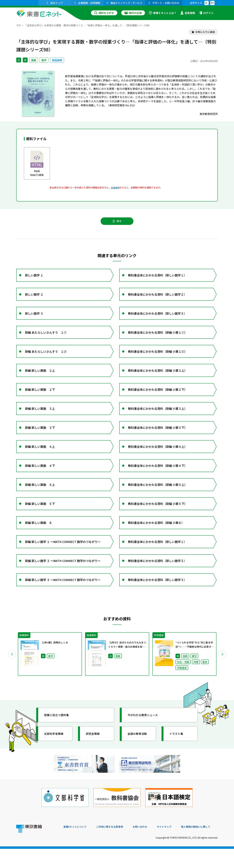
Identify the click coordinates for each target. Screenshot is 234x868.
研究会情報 (94, 756)
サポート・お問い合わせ (164, 3)
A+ (212, 3)
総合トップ (55, 3)
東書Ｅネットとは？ (163, 13)
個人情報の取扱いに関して (202, 846)
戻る (117, 223)
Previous (12, 675)
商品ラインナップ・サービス (124, 3)
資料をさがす (104, 13)
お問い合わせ (144, 846)
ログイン (206, 13)
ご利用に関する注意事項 (112, 846)
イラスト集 (177, 756)
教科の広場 (133, 13)
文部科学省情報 (55, 756)
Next (222, 675)
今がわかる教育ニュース (144, 737)
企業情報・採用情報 (87, 3)
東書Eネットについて (76, 846)
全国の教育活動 (138, 756)
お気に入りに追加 (204, 32)
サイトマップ (169, 846)
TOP (19, 25)
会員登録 (188, 13)
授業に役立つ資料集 (58, 737)
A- (207, 3)
